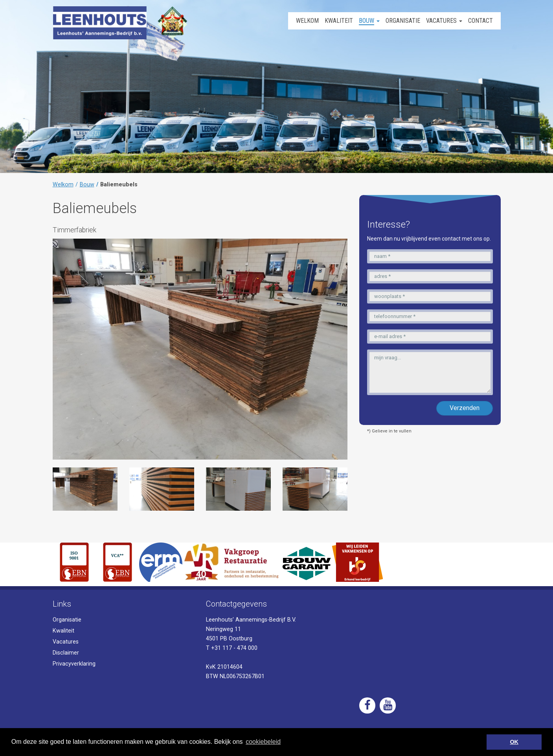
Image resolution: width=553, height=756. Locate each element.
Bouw (87, 185)
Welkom (63, 185)
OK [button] (514, 742)
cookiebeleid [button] (263, 742)
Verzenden (465, 408)
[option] (85, 489)
